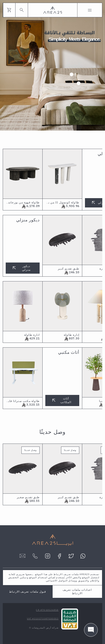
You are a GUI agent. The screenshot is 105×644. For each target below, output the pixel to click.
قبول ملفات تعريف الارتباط (28, 592)
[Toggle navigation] (90, 10)
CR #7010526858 (47, 610)
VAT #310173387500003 (43, 619)
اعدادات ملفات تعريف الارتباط (77, 592)
